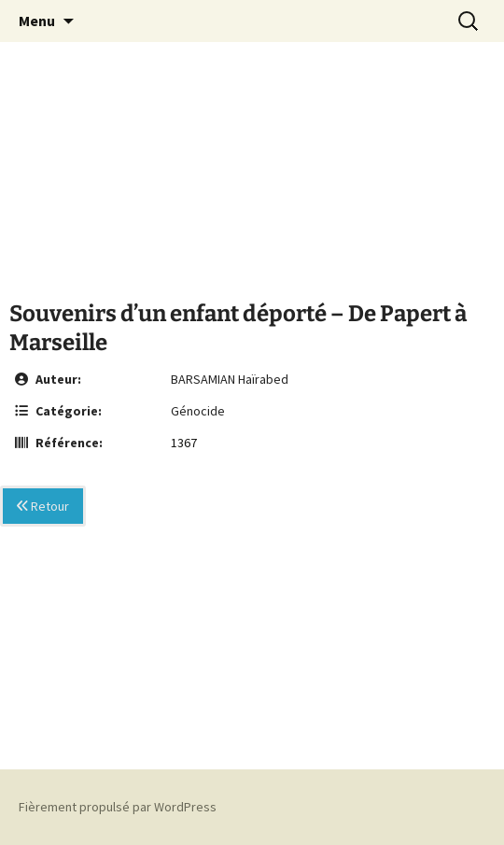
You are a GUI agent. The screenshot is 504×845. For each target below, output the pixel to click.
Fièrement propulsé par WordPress (118, 807)
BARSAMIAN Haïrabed (230, 379)
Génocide (198, 411)
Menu (37, 21)
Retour (43, 506)
